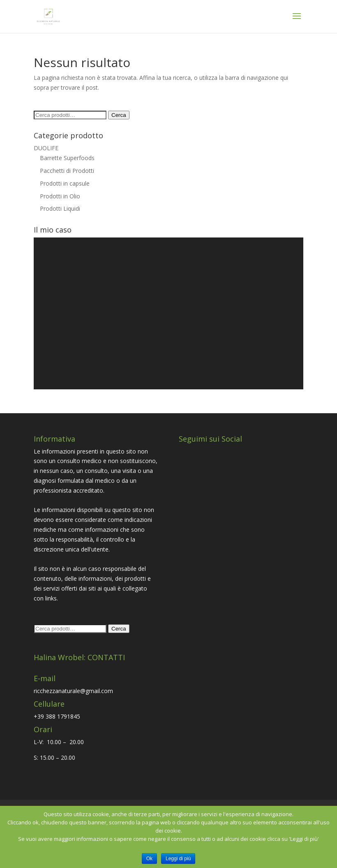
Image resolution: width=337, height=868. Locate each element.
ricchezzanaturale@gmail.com (73, 691)
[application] (168, 313)
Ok (149, 859)
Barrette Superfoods (67, 158)
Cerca (119, 115)
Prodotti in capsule (65, 183)
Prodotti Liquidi (60, 208)
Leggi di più (178, 859)
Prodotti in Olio (60, 196)
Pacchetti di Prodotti (67, 171)
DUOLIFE (46, 148)
